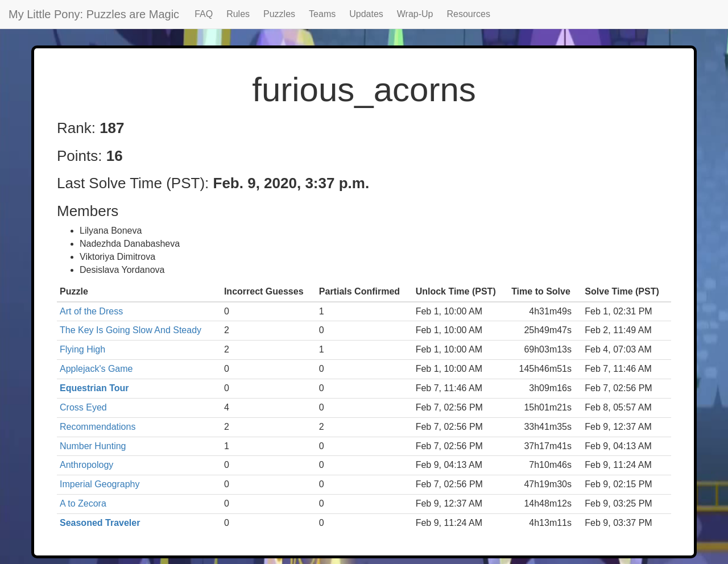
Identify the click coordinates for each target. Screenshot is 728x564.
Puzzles (279, 14)
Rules (238, 14)
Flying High (82, 349)
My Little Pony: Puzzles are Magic (94, 14)
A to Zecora (83, 503)
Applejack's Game (96, 369)
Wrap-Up (415, 14)
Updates (366, 14)
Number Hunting (93, 446)
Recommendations (98, 427)
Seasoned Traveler (100, 523)
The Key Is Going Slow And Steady (131, 330)
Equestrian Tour (94, 388)
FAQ (204, 14)
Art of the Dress (91, 311)
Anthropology (86, 465)
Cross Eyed (83, 407)
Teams (322, 14)
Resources (469, 14)
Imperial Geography (100, 484)
